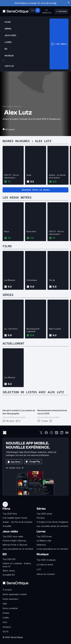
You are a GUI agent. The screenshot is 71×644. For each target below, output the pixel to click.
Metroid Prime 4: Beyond (15, 545)
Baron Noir (31, 231)
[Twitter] (41, 433)
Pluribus (41, 518)
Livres (41, 531)
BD (5, 554)
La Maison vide (44, 541)
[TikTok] (57, 433)
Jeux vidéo (10, 531)
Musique (43, 554)
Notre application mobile (15, 594)
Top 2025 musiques (46, 560)
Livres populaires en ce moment (52, 549)
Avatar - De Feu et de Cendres (17, 522)
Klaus (7, 231)
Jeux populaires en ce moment (18, 549)
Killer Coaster (55, 329)
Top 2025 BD (9, 559)
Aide (5, 604)
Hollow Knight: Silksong (14, 541)
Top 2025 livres (44, 536)
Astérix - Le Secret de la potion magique (57, 176)
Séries (41, 509)
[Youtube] (67, 433)
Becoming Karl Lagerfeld (33, 330)
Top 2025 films (10, 514)
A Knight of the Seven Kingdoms (53, 522)
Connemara (32, 280)
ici (55, 3)
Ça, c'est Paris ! (11, 329)
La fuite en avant (45, 565)
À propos (7, 590)
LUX (39, 569)
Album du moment (46, 574)
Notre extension (10, 599)
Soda (29, 175)
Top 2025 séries (44, 514)
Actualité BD (9, 575)
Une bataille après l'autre (15, 518)
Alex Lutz (18, 106)
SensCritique (7, 106)
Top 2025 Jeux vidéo (13, 536)
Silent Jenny (9, 571)
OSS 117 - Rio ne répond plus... (11, 176)
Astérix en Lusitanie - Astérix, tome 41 (17, 565)
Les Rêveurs (10, 280)
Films (6, 509)
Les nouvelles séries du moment (52, 526)
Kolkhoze (41, 545)
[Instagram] (51, 433)
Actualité (7, 526)
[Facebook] (46, 433)
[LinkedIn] (62, 433)
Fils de (52, 280)
